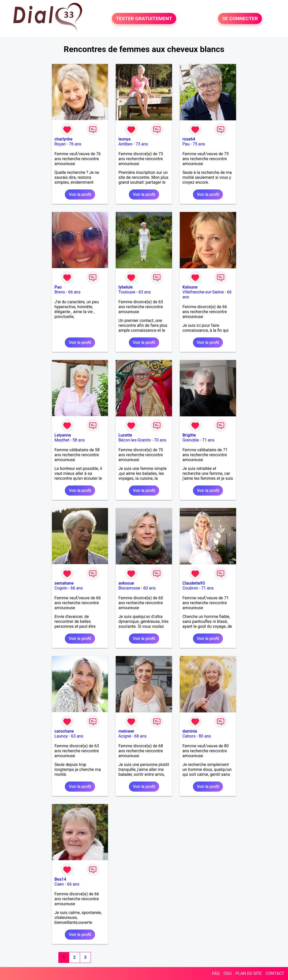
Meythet (62, 440)
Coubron (190, 588)
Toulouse (127, 292)
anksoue (126, 583)
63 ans (145, 292)
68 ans (141, 736)
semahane (64, 583)
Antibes (125, 144)
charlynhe (64, 139)
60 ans (150, 588)
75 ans (199, 144)
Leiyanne (63, 435)
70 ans (160, 440)
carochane (64, 731)
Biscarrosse (129, 588)
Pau (186, 144)
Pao (58, 287)
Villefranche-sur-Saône (203, 292)
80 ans (205, 736)
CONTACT (275, 973)
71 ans (208, 440)
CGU (228, 973)
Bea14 (60, 879)
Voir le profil (80, 194)
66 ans (74, 292)
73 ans (142, 144)
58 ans (79, 440)
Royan (60, 144)
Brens (60, 292)
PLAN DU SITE (249, 973)
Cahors (189, 736)
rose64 (189, 139)
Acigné (125, 736)
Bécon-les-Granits (134, 440)
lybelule (125, 287)
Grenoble (191, 440)
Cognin (61, 588)
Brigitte (189, 435)
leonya (124, 139)
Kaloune (190, 287)
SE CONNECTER (240, 19)
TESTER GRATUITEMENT (144, 19)
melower (126, 731)
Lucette (125, 435)
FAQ (216, 973)
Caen (59, 884)
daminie (190, 731)
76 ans (75, 144)
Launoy (61, 736)
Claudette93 (194, 583)
